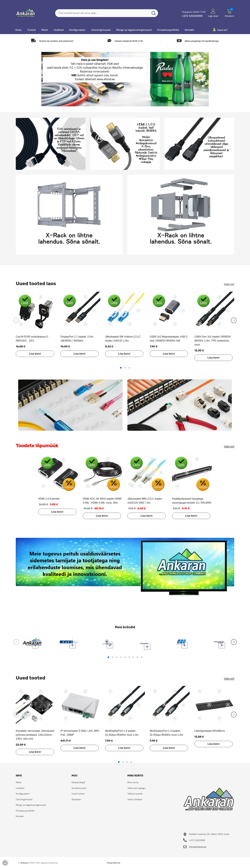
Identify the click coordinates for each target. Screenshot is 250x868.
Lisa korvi (32, 354)
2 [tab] (125, 368)
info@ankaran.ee (198, 848)
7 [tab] (133, 659)
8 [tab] (137, 659)
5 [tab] (125, 659)
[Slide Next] (234, 320)
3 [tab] (129, 368)
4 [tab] (121, 659)
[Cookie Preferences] (5, 863)
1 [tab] (121, 368)
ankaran (25, 864)
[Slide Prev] (16, 320)
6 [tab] (129, 659)
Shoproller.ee (114, 864)
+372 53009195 (192, 16)
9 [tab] (142, 659)
